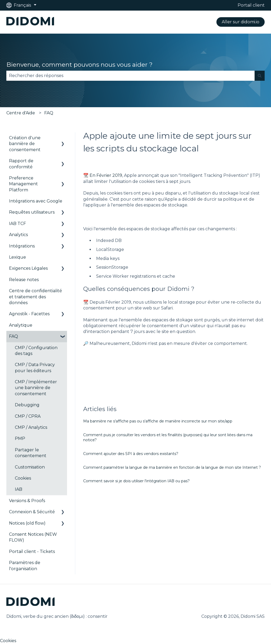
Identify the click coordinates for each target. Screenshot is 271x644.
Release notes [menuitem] (24, 280)
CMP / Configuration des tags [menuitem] (36, 351)
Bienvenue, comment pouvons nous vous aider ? (79, 65)
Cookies (8, 641)
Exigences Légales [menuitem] (28, 268)
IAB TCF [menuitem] (17, 224)
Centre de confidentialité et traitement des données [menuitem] (35, 297)
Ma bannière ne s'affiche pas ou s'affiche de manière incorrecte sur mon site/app (158, 421)
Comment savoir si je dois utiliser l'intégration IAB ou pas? (136, 481)
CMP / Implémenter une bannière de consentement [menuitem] (36, 388)
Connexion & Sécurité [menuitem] (32, 512)
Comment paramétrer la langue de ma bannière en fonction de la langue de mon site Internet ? (172, 467)
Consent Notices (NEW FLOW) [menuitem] (33, 537)
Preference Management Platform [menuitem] (23, 184)
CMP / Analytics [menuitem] (31, 427)
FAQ (49, 113)
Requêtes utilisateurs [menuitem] (32, 212)
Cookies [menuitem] (23, 478)
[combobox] (130, 76)
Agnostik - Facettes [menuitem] (29, 314)
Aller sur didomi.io (241, 22)
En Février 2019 (106, 175)
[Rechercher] (260, 76)
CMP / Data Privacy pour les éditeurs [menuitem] (35, 368)
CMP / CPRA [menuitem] (28, 416)
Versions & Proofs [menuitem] (27, 501)
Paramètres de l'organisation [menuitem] (25, 566)
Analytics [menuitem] (18, 235)
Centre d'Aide (21, 113)
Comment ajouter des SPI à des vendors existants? (131, 454)
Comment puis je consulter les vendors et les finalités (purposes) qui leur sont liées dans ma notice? (168, 438)
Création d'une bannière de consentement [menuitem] (25, 144)
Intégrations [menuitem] (22, 246)
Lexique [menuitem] (17, 257)
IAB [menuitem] (19, 489)
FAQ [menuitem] (14, 336)
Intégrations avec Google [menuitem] (36, 201)
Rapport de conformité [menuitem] (21, 164)
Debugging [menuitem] (27, 405)
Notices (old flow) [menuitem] (27, 523)
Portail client (251, 5)
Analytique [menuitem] (21, 325)
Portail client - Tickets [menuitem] (32, 551)
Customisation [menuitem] (30, 467)
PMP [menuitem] (20, 438)
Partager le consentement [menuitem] (31, 453)
